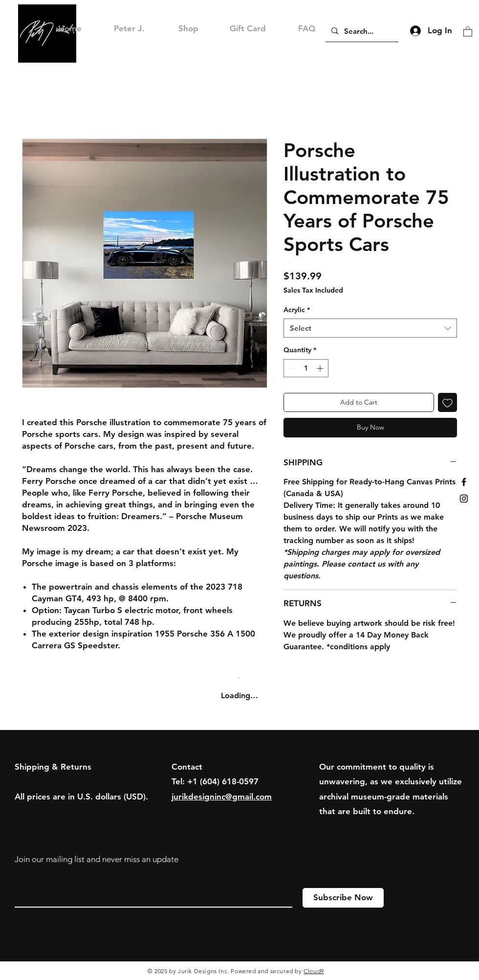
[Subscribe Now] (343, 898)
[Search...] (361, 31)
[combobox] (370, 328)
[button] (468, 31)
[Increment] (321, 368)
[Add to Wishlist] (447, 402)
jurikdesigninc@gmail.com (222, 797)
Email (25, 880)
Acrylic (297, 310)
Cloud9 (314, 971)
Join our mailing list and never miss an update (97, 859)
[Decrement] (291, 368)
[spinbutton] (306, 368)
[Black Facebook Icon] (464, 482)
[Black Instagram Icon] (464, 499)
